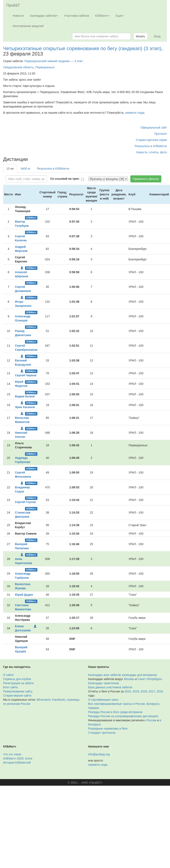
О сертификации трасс (103, 700)
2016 (160, 691)
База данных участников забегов (110, 687)
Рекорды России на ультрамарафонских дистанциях (123, 716)
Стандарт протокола (102, 733)
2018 (144, 691)
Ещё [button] (120, 16)
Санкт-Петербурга (150, 679)
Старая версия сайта (17, 696)
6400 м (25, 169)
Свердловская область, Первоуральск (29, 67)
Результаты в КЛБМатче (151, 146)
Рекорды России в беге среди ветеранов (115, 712)
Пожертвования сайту (18, 691)
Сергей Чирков (26, 375)
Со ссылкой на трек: (65, 179)
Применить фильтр (146, 179)
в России (150, 720)
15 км (10, 169)
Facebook (59, 700)
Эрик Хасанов (25, 407)
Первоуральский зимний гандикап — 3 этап (53, 61)
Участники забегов (77, 16)
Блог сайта (10, 687)
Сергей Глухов (25, 502)
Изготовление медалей (28, 26)
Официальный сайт (154, 128)
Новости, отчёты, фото (152, 152)
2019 (136, 691)
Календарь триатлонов (104, 683)
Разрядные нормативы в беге (108, 729)
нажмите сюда (135, 113)
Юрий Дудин (24, 595)
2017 (152, 691)
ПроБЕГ (13, 5)
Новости (18, 16)
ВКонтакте (44, 700)
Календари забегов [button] (44, 16)
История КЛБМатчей (17, 763)
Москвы (129, 679)
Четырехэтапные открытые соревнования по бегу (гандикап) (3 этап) (82, 48)
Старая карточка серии (151, 140)
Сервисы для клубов (17, 679)
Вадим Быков (25, 396)
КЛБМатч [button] (102, 16)
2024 (128, 691)
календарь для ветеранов (139, 675)
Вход (157, 36)
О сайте (8, 675)
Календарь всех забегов (104, 675)
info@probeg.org (99, 754)
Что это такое (12, 754)
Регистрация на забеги (18, 683)
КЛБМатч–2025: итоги (18, 758)
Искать (141, 36)
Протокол (161, 134)
